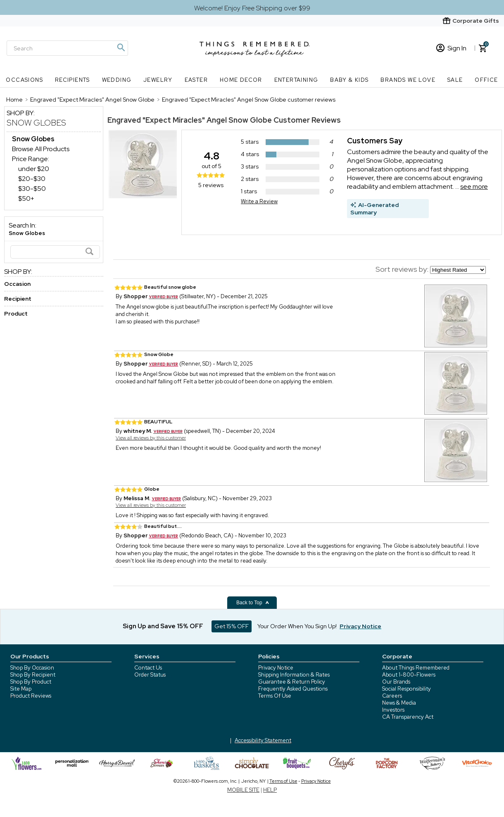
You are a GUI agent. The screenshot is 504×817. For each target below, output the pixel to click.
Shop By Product (31, 682)
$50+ (26, 198)
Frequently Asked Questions (293, 689)
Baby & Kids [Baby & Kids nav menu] (349, 80)
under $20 (34, 169)
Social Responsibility (407, 689)
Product (16, 313)
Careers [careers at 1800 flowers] (392, 696)
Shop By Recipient (33, 675)
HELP (270, 790)
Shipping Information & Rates (294, 675)
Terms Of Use (275, 696)
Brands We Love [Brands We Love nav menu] (408, 80)
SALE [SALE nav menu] (455, 80)
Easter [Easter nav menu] (196, 80)
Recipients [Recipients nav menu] (73, 80)
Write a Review (259, 201)
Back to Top (253, 603)
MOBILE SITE (243, 790)
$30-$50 (32, 189)
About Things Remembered (416, 668)
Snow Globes (36, 123)
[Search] (67, 48)
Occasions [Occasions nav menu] (24, 80)
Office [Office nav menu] (486, 80)
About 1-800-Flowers (409, 675)
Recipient (18, 299)
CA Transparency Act (408, 717)
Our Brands (396, 682)
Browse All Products (41, 149)
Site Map (21, 689)
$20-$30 (32, 179)
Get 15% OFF (232, 626)
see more (474, 186)
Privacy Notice (276, 668)
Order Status (150, 675)
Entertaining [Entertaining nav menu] (296, 80)
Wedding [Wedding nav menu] (117, 80)
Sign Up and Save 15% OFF (163, 626)
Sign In (451, 48)
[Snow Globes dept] (33, 139)
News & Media (399, 703)
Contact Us (148, 668)
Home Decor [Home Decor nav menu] (241, 80)
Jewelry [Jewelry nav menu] (158, 80)
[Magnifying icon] (121, 47)
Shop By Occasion (32, 668)
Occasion (17, 284)
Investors (393, 710)
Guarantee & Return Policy (292, 682)
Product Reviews (31, 696)
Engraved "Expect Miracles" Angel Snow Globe (190, 120)
